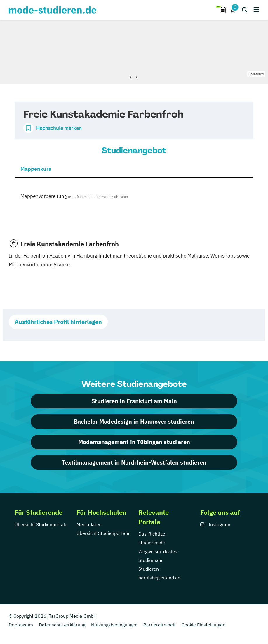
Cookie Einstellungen (203, 625)
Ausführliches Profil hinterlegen (58, 322)
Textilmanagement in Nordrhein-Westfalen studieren (134, 462)
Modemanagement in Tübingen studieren (134, 442)
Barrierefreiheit (160, 625)
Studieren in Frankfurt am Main (134, 401)
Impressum (21, 625)
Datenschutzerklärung (62, 625)
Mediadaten (89, 524)
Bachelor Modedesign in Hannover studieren (134, 421)
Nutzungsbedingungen (114, 625)
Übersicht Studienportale (41, 524)
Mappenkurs (36, 169)
